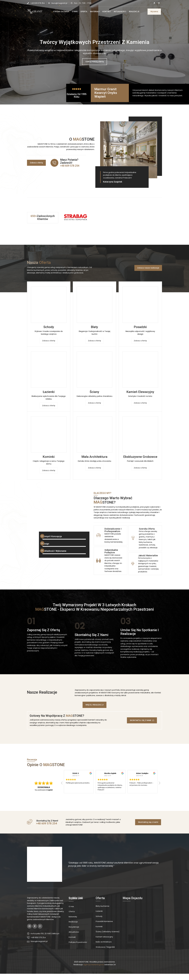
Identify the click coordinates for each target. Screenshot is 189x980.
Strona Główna (61, 12)
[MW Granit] (142, 929)
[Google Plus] (40, 932)
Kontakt (107, 12)
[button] (154, 12)
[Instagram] (159, 3)
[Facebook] (154, 3)
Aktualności (120, 12)
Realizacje (134, 12)
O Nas (75, 12)
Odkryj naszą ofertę (95, 62)
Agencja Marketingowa (94, 971)
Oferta (84, 12)
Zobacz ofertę (49, 341)
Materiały (95, 12)
